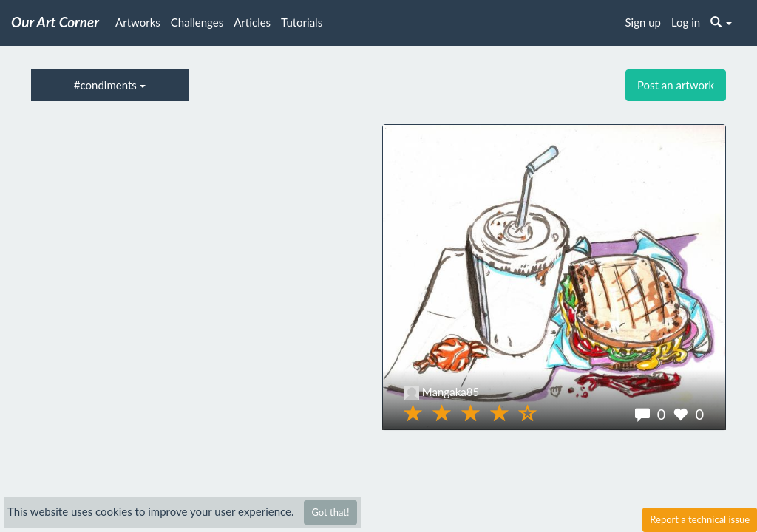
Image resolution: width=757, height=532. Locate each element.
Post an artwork (676, 85)
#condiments (110, 85)
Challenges (197, 22)
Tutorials (302, 22)
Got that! (330, 512)
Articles (252, 22)
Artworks (138, 22)
